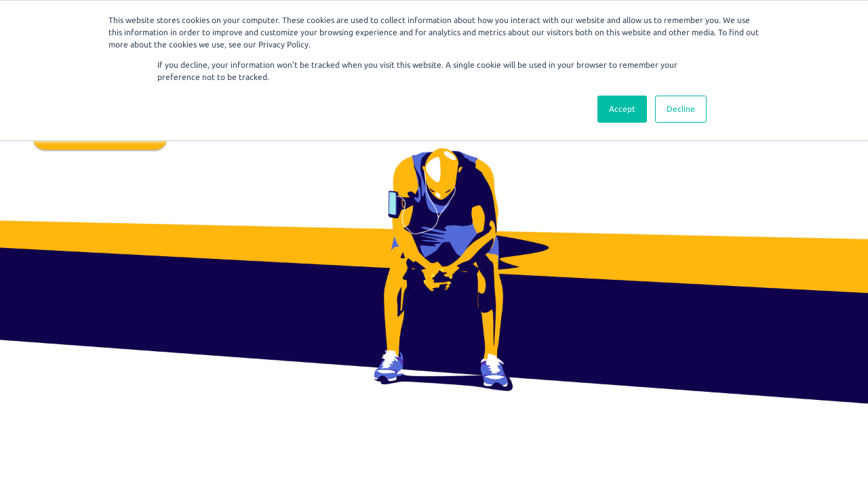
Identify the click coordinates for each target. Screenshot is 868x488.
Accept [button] (622, 109)
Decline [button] (681, 109)
